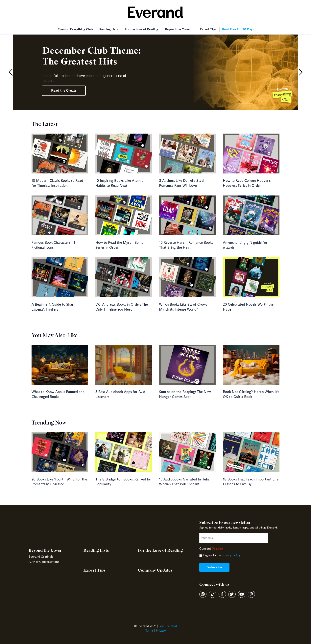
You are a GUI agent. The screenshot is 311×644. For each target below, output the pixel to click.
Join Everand (168, 626)
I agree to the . (222, 555)
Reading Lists (96, 550)
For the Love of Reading (160, 550)
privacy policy (231, 555)
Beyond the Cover (45, 550)
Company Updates (155, 570)
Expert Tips (94, 570)
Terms (149, 631)
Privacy (161, 631)
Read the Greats (64, 91)
